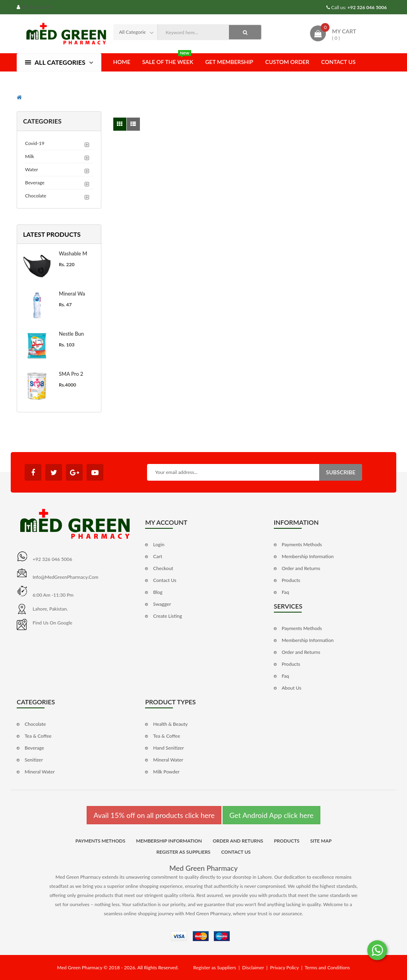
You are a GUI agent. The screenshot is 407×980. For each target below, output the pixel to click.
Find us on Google (52, 623)
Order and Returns (301, 568)
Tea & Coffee (38, 736)
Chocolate (36, 196)
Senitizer (34, 760)
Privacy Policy (284, 967)
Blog (158, 592)
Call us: (358, 7)
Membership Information (308, 556)
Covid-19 (35, 143)
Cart (158, 556)
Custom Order (287, 62)
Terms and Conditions (327, 967)
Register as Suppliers (183, 852)
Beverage (35, 183)
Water (32, 169)
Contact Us (338, 62)
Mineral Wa (72, 294)
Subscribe (341, 472)
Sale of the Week (168, 59)
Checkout (163, 568)
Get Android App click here (271, 815)
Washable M (73, 253)
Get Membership (229, 62)
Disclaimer (253, 967)
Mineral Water (40, 772)
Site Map (321, 841)
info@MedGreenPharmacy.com (65, 577)
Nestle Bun (71, 334)
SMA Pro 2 (71, 374)
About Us (292, 688)
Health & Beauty (170, 724)
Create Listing (168, 616)
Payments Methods (302, 544)
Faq (286, 592)
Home (122, 62)
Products (291, 580)
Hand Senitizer (168, 748)
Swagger (162, 604)
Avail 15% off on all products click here (154, 815)
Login (159, 544)
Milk (30, 156)
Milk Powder (166, 772)
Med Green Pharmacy (203, 868)
